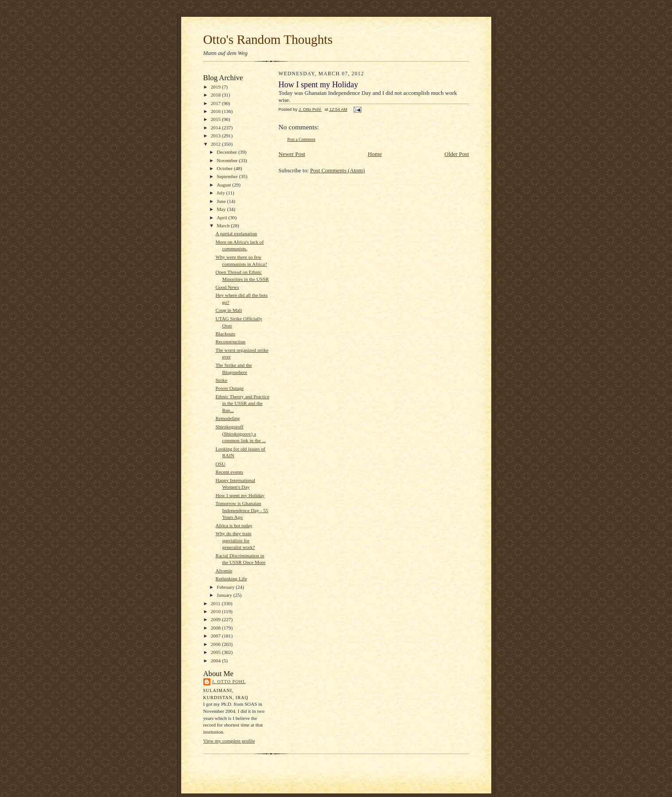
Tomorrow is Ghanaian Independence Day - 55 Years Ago (242, 510)
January (225, 595)
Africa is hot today (234, 525)
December (227, 152)
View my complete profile (229, 741)
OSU (220, 464)
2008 (216, 628)
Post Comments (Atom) (338, 170)
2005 (216, 652)
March (224, 225)
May (222, 209)
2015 (216, 119)
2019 (216, 87)
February (226, 587)
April (222, 218)
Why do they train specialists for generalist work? (235, 540)
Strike (221, 380)
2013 (216, 136)
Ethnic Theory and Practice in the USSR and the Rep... (242, 403)
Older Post (456, 154)
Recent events (229, 472)
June (222, 201)
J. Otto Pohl (229, 682)
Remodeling (227, 418)
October (225, 168)
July (221, 193)
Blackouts (225, 334)
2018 (216, 95)
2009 (216, 619)
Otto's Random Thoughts (268, 39)
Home (375, 154)
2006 (216, 644)
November (228, 160)
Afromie (224, 571)
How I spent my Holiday (240, 495)
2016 (216, 111)
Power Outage (229, 388)
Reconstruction (230, 342)
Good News (227, 287)
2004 (216, 661)
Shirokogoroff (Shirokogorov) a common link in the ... (240, 433)
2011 (216, 603)
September (228, 176)
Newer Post (292, 154)
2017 (216, 103)
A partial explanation (236, 233)
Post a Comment (302, 139)
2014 (216, 128)
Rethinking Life (231, 579)
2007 (216, 636)
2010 (216, 611)
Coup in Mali (229, 310)
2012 (216, 144)
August (224, 185)
